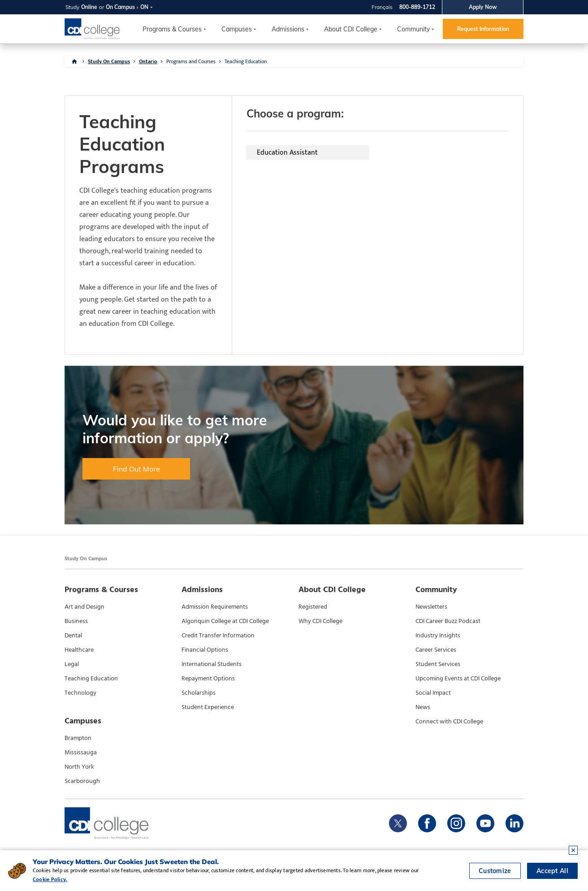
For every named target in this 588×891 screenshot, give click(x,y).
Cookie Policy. (50, 879)
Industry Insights (438, 636)
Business (76, 621)
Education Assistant (287, 153)
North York (79, 767)
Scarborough (82, 781)
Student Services (438, 664)
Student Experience (208, 707)
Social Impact (433, 693)
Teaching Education (246, 61)
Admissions (288, 29)
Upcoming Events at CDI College (458, 679)
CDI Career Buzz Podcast (448, 621)
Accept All (552, 871)
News (423, 707)
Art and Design (84, 607)
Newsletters (431, 607)
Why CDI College (320, 621)
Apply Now (483, 7)
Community (413, 29)
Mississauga (81, 753)
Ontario (148, 61)
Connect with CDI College (449, 722)
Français (382, 7)
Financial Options (205, 650)
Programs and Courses (191, 61)
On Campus (120, 7)
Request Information (483, 29)
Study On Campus (109, 61)
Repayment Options (208, 679)
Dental (73, 636)
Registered (313, 607)
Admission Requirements (215, 607)
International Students (212, 664)
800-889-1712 (417, 7)
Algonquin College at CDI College (225, 621)
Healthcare (79, 650)
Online (89, 7)
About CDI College (351, 29)
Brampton (78, 738)
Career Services (436, 650)
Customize (495, 871)
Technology (80, 693)
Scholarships (199, 693)
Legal (72, 664)
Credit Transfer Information (218, 636)
